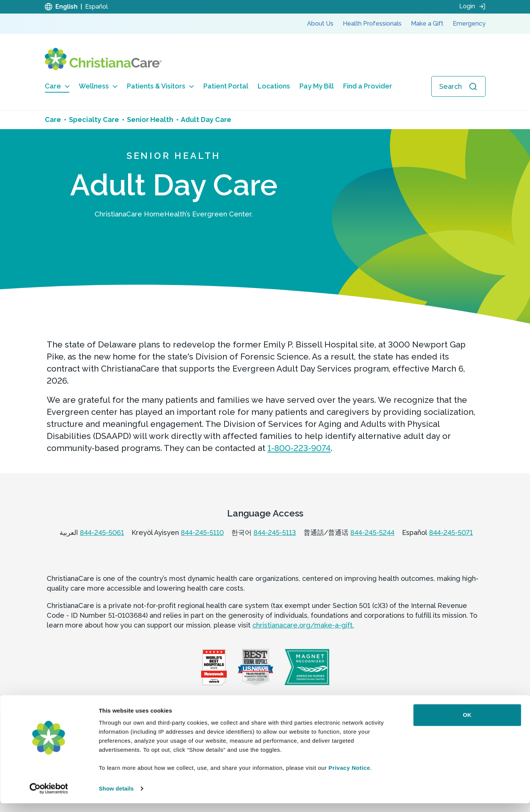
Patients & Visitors (160, 86)
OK (467, 724)
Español (96, 7)
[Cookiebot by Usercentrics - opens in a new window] (49, 797)
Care (57, 86)
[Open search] (458, 86)
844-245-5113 (275, 532)
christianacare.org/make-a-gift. (303, 625)
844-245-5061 (102, 532)
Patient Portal (226, 86)
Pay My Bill (317, 86)
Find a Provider (368, 86)
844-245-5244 (372, 532)
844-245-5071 (451, 532)
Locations (274, 86)
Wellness (98, 86)
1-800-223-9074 (299, 448)
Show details (116, 797)
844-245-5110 (202, 532)
